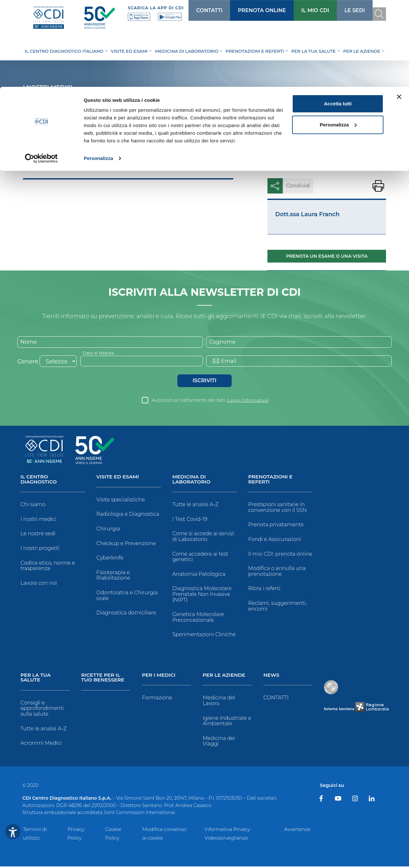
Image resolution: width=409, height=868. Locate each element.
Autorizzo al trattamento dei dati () (210, 401)
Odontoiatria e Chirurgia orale (127, 596)
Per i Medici (159, 677)
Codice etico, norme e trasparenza (48, 567)
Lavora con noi (39, 584)
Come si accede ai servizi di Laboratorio (203, 538)
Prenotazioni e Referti (271, 480)
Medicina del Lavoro (219, 702)
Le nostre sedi (38, 535)
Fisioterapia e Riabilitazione (113, 576)
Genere (28, 362)
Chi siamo (33, 506)
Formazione (157, 699)
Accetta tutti (338, 17)
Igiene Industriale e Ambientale (227, 722)
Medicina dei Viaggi (219, 742)
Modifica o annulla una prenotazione (277, 572)
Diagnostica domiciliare (126, 614)
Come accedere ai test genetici (200, 558)
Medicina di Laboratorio (192, 480)
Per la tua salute (36, 679)
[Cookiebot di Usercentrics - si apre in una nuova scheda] (41, 72)
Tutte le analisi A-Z (195, 506)
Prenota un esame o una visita (327, 256)
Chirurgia (108, 530)
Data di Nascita (100, 353)
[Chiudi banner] (399, 10)
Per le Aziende (225, 677)
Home (31, 164)
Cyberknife (110, 559)
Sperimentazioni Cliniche (204, 636)
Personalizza (98, 71)
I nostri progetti (40, 549)
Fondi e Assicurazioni (275, 541)
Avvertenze (297, 830)
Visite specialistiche (121, 501)
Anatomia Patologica (199, 575)
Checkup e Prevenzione (126, 544)
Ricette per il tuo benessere (104, 679)
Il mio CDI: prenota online (280, 555)
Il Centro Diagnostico (39, 480)
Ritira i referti (264, 590)
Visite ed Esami (119, 478)
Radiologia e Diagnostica (128, 515)
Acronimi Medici (41, 745)
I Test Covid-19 (190, 520)
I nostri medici (38, 520)
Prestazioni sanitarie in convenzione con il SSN (278, 509)
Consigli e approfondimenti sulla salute (42, 710)
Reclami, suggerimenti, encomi (278, 607)
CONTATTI (276, 699)
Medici (53, 164)
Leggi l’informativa (248, 401)
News (272, 677)
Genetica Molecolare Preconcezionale (198, 618)
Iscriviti (204, 381)
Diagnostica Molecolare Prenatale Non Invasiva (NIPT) (202, 595)
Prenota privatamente (276, 526)
